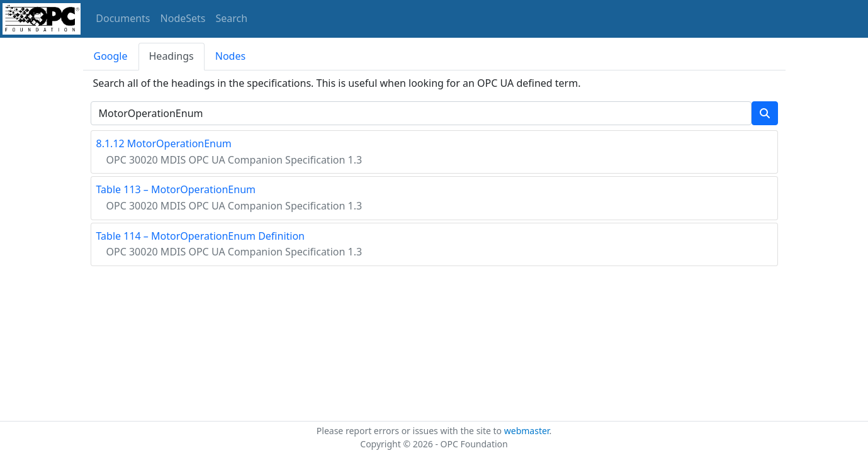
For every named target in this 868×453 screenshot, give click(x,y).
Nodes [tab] (230, 56)
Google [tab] (111, 56)
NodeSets (183, 18)
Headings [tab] (172, 56)
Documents (123, 18)
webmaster (527, 431)
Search (232, 18)
